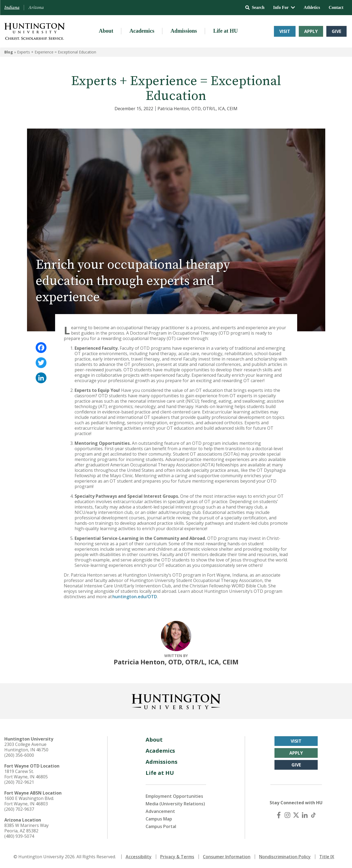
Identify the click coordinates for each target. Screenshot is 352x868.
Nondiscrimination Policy (285, 857)
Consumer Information (227, 857)
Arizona (36, 8)
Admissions (184, 31)
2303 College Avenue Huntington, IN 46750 (26, 747)
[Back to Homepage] (176, 701)
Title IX (327, 857)
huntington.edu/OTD (135, 597)
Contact (336, 7)
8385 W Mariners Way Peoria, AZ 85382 (26, 828)
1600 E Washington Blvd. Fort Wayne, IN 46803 (29, 801)
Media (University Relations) (175, 804)
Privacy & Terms (177, 857)
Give (336, 31)
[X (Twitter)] (296, 815)
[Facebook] (279, 815)
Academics (142, 31)
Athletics (312, 7)
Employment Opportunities (174, 796)
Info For (284, 7)
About (106, 31)
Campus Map (159, 819)
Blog (9, 52)
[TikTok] (313, 815)
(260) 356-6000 (19, 755)
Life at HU (225, 31)
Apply (311, 31)
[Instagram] (287, 815)
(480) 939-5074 (19, 836)
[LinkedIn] (305, 815)
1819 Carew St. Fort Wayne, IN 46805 (26, 774)
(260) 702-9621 (19, 782)
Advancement (160, 811)
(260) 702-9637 (19, 809)
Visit (285, 31)
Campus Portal (161, 826)
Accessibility (139, 857)
